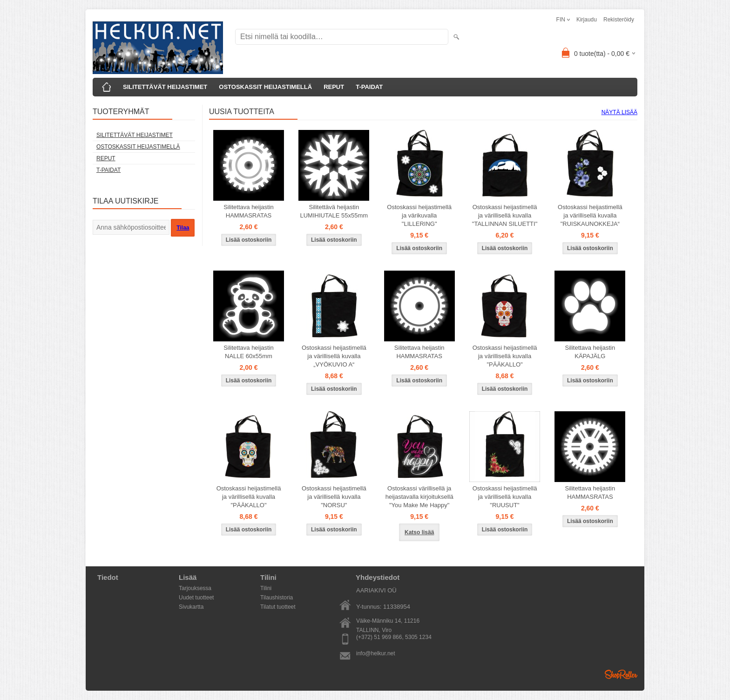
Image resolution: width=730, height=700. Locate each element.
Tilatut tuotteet (278, 607)
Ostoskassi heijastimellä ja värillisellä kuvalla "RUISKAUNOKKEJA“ (590, 215)
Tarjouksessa (195, 588)
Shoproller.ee (621, 674)
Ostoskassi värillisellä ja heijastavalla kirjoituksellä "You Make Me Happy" (419, 497)
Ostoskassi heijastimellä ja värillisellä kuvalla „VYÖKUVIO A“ (334, 356)
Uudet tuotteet (196, 598)
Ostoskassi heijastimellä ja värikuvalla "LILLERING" (419, 215)
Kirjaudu (587, 20)
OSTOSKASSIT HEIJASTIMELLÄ (265, 87)
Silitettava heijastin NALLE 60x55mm (249, 352)
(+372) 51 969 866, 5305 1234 (394, 637)
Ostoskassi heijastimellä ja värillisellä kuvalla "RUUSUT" (505, 497)
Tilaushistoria (277, 598)
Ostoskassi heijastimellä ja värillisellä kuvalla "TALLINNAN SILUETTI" (505, 215)
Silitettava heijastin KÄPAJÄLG (590, 352)
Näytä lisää (619, 112)
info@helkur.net (376, 653)
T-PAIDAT (369, 87)
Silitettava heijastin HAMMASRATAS (249, 211)
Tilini (266, 588)
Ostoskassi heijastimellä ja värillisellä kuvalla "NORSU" (334, 497)
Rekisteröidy (619, 20)
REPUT (334, 87)
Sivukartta (191, 607)
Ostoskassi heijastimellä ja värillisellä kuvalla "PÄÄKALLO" (505, 356)
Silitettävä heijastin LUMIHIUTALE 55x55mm (334, 211)
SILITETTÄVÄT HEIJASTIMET (165, 87)
